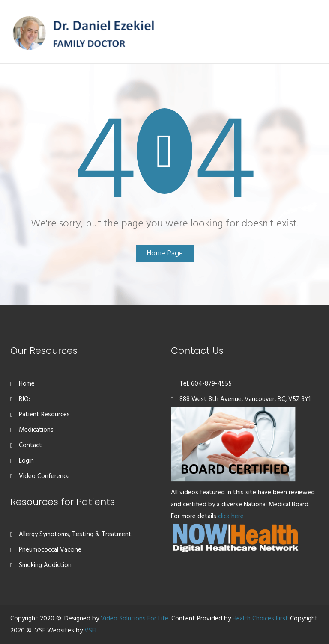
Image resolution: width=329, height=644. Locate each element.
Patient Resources (44, 415)
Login (26, 461)
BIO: (24, 399)
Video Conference (44, 476)
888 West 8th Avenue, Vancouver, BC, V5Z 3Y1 (245, 399)
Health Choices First (260, 619)
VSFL (91, 631)
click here (231, 516)
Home (27, 384)
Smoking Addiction (45, 565)
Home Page (165, 254)
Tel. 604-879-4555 (206, 384)
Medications (36, 430)
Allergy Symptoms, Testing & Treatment (75, 534)
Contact (30, 445)
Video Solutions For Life (135, 619)
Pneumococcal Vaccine (50, 550)
